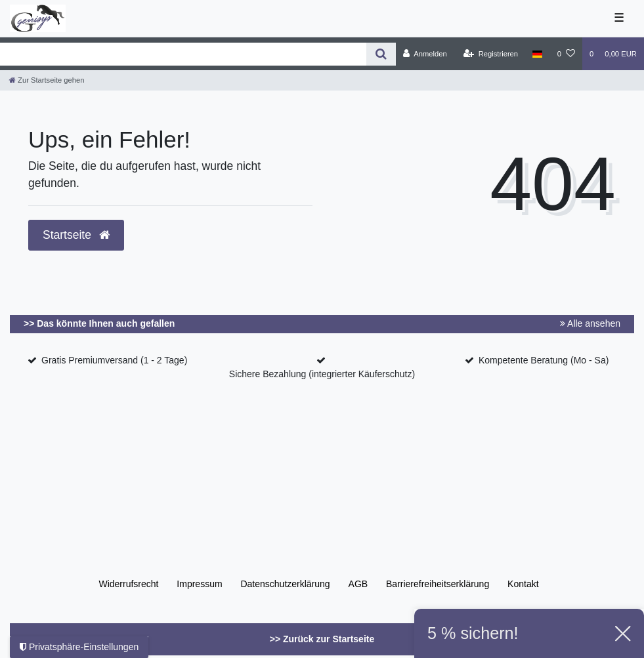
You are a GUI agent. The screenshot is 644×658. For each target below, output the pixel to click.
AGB (358, 584)
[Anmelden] (425, 54)
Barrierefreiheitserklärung (438, 584)
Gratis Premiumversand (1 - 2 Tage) (114, 360)
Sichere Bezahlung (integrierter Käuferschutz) (322, 374)
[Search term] (183, 54)
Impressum (199, 584)
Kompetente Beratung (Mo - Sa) (544, 360)
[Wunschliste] (566, 54)
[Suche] (381, 54)
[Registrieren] (491, 54)
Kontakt (523, 584)
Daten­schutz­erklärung (285, 584)
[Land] (537, 54)
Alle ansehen (590, 323)
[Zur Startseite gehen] (47, 80)
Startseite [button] (76, 235)
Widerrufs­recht (128, 584)
